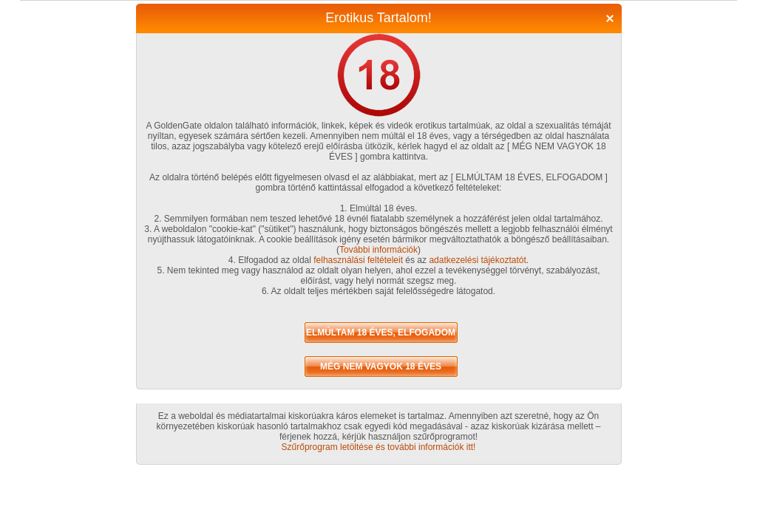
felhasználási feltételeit (358, 260)
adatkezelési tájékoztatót (477, 260)
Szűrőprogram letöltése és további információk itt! (379, 447)
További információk (378, 250)
